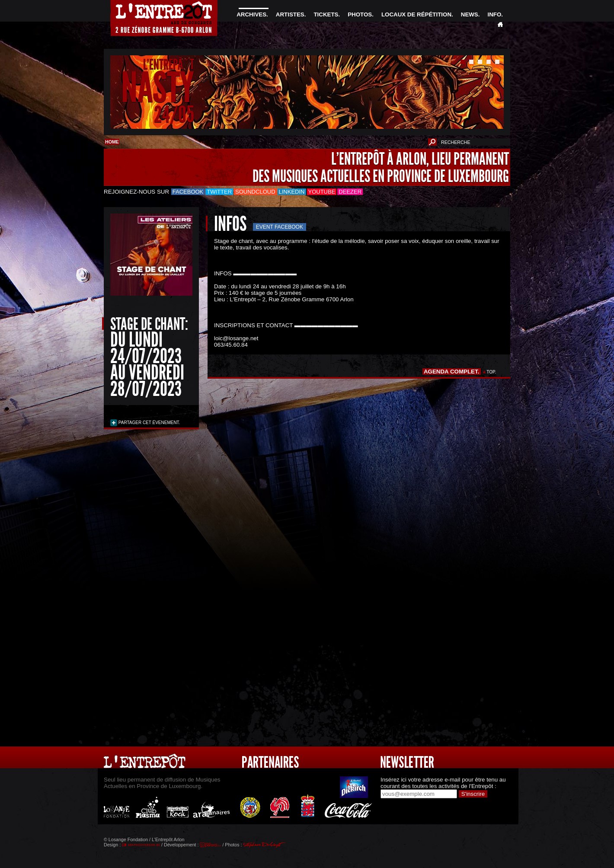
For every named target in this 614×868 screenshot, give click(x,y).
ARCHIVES (251, 14)
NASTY (158, 88)
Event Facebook (280, 227)
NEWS (470, 14)
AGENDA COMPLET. (452, 372)
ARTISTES (290, 14)
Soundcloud (255, 192)
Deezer (350, 192)
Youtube (322, 192)
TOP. (491, 372)
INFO (494, 14)
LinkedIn (292, 192)
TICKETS (326, 14)
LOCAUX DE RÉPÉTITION (416, 14)
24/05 (174, 114)
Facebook (188, 192)
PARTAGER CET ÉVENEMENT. (149, 423)
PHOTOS (360, 14)
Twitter (219, 192)
